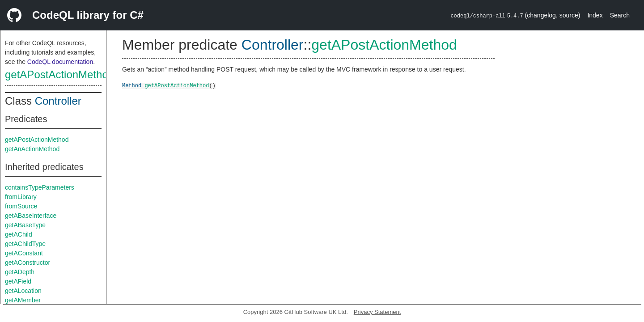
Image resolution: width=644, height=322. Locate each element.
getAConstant (24, 253)
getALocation (23, 291)
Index (595, 15)
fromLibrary (21, 197)
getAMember (23, 300)
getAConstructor (28, 263)
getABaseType (25, 225)
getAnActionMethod (32, 149)
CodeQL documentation (60, 62)
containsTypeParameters (40, 187)
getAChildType (25, 244)
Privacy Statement (377, 312)
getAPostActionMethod (59, 74)
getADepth (20, 272)
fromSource (21, 206)
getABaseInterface (31, 216)
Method (132, 85)
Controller (58, 101)
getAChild (19, 234)
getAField (18, 281)
